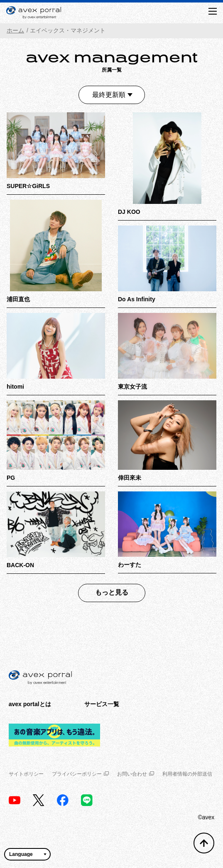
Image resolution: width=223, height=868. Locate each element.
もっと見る (112, 592)
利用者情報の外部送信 (187, 774)
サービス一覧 (102, 704)
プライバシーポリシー (80, 774)
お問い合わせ (136, 774)
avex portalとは (30, 704)
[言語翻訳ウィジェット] (27, 854)
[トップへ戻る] (204, 843)
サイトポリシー (26, 774)
